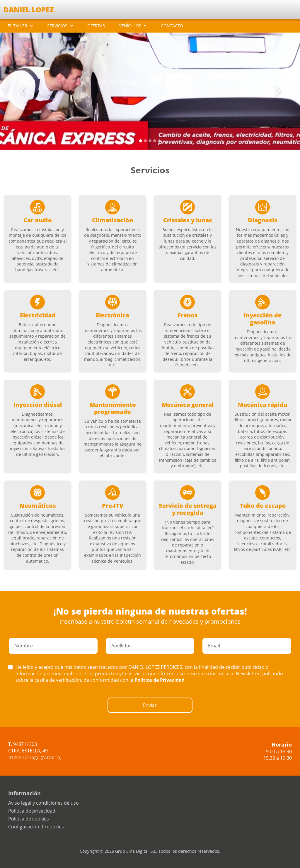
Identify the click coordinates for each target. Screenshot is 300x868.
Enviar (150, 705)
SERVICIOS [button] (57, 26)
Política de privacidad (32, 811)
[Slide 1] (145, 141)
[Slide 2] (150, 141)
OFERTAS (96, 26)
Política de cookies (29, 819)
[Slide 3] (155, 141)
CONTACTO (172, 26)
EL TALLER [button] (17, 26)
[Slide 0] (141, 141)
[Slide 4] (159, 141)
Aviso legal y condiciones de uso (44, 803)
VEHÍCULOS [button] (130, 26)
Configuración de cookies (36, 827)
